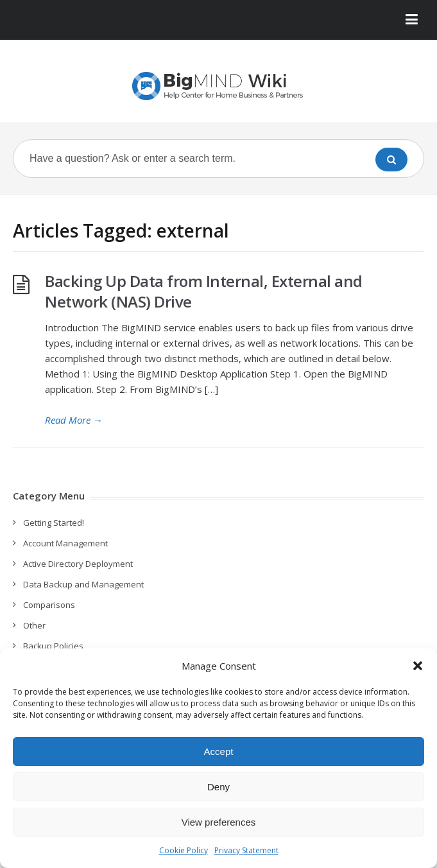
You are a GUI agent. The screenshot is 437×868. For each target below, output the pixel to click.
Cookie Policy (184, 850)
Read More (74, 420)
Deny (218, 787)
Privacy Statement (246, 850)
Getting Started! (54, 523)
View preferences (219, 822)
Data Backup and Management (83, 584)
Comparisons (49, 605)
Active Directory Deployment (78, 564)
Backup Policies (53, 646)
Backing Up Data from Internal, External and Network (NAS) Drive (204, 291)
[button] (418, 666)
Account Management (65, 543)
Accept (219, 751)
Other (34, 625)
